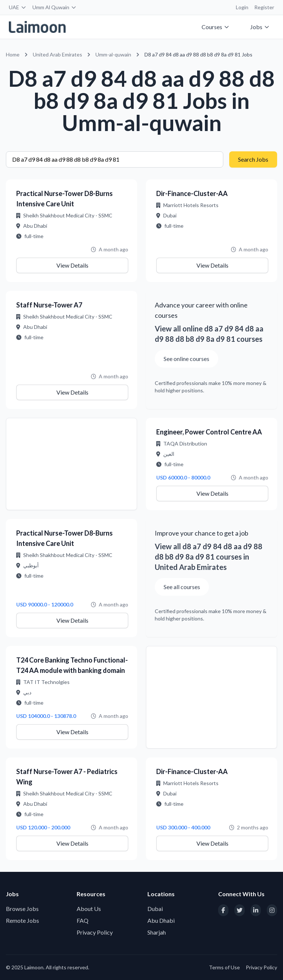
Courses (216, 27)
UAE (18, 7)
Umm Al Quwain (55, 7)
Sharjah (157, 932)
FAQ (83, 920)
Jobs (260, 27)
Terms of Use (224, 967)
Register (264, 7)
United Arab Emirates (57, 54)
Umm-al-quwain (113, 54)
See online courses (186, 359)
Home (13, 54)
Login (242, 7)
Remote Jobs (22, 920)
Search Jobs (253, 159)
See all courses (182, 587)
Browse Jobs (22, 909)
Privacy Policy (95, 932)
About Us (89, 909)
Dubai (155, 909)
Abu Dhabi (161, 920)
